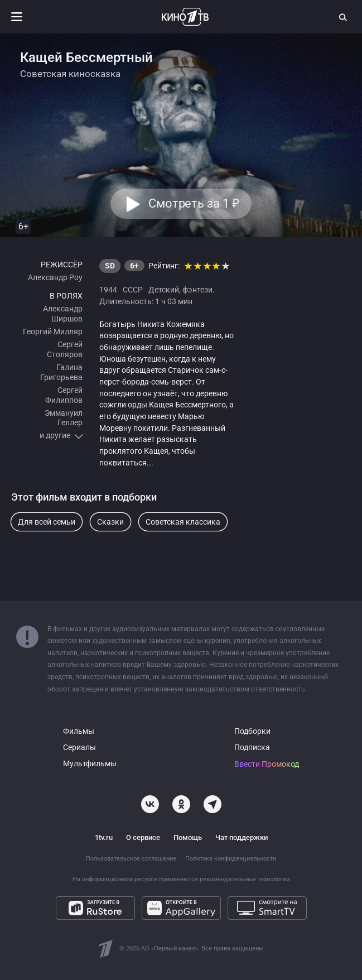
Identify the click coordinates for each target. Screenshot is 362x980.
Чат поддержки (242, 837)
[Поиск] (344, 17)
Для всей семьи (47, 522)
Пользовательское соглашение (131, 859)
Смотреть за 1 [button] (194, 203)
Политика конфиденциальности (231, 859)
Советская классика (183, 522)
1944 (108, 290)
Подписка (252, 748)
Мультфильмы (90, 764)
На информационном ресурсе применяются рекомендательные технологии (181, 879)
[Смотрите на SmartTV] (267, 908)
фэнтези (197, 290)
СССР (133, 290)
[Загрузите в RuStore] (95, 908)
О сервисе (143, 837)
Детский (164, 290)
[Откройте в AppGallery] (181, 908)
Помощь (188, 837)
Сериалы (79, 748)
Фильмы (79, 731)
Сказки (110, 522)
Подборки (252, 731)
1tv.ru (104, 837)
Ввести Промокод (267, 764)
